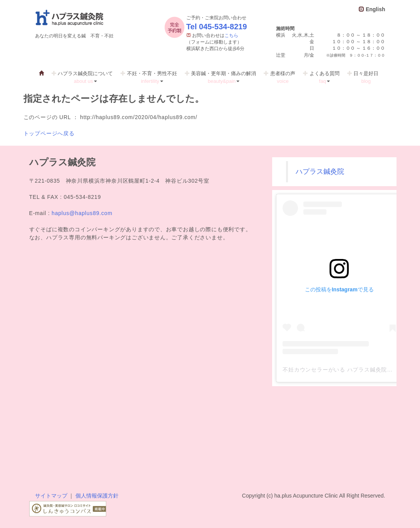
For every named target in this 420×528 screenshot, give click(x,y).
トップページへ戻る (49, 133)
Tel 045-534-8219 (217, 27)
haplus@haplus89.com (82, 213)
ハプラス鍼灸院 (320, 172)
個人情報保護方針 (97, 496)
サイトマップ (51, 496)
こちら (231, 35)
